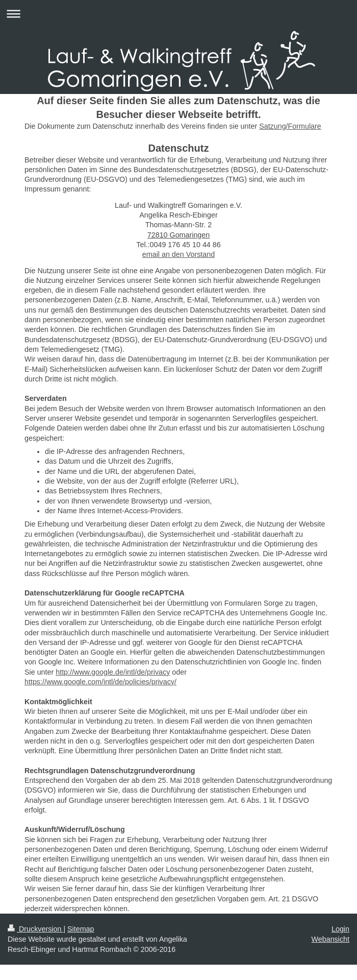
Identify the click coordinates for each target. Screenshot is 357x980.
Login (340, 929)
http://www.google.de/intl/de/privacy (113, 672)
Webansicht (330, 939)
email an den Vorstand (178, 254)
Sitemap (81, 929)
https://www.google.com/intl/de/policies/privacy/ (100, 682)
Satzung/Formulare (290, 126)
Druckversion (35, 929)
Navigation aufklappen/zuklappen (178, 14)
